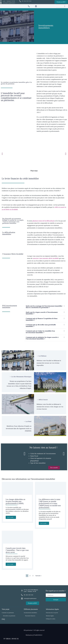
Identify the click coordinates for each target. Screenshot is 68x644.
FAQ (3, 619)
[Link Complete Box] (17, 502)
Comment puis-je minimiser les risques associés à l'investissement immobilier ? (42, 338)
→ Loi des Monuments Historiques (20, 377)
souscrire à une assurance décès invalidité (46, 258)
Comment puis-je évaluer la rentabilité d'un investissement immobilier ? (40, 332)
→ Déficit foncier (42, 400)
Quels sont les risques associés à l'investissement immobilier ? (42, 313)
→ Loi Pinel (27, 421)
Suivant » (38, 576)
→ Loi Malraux (42, 356)
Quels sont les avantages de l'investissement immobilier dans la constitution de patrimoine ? (44, 307)
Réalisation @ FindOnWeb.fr (34, 635)
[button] (65, 6)
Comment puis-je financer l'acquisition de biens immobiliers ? (42, 319)
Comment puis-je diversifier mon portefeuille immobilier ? (41, 325)
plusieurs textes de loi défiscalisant (43, 221)
